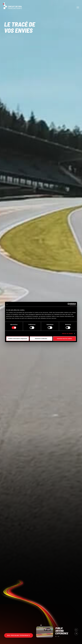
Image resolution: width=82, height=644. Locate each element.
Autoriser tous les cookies (64, 339)
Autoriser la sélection (41, 339)
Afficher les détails (67, 334)
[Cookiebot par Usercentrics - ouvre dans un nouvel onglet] (69, 304)
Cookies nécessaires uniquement (18, 339)
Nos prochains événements (19, 635)
